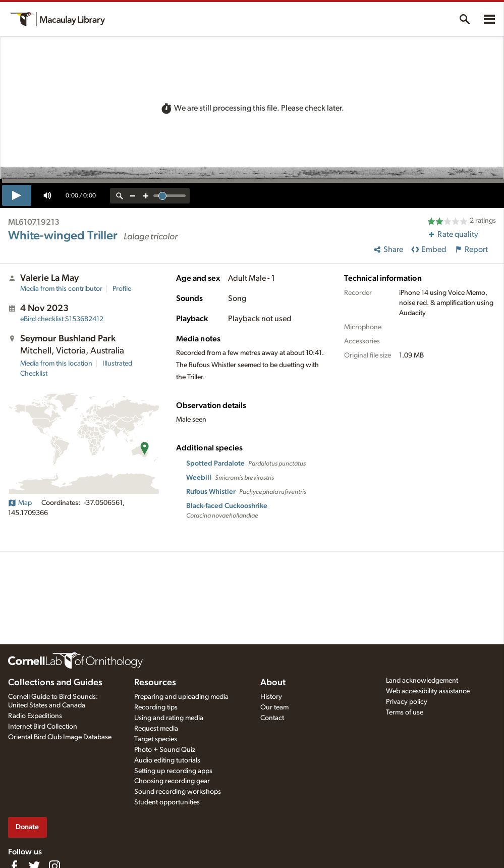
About (273, 683)
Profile (122, 289)
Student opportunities (167, 802)
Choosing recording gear (172, 781)
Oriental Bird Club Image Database (60, 737)
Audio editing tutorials (167, 760)
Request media (156, 729)
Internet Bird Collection (43, 727)
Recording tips (156, 707)
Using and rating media (169, 718)
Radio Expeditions (35, 716)
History (271, 697)
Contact (272, 718)
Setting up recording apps (173, 771)
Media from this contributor (61, 289)
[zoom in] (146, 196)
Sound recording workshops (178, 792)
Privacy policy (407, 702)
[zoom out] (133, 196)
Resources (155, 683)
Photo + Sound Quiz (165, 750)
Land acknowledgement (422, 681)
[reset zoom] (120, 196)
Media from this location (56, 364)
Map (20, 503)
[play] (17, 195)
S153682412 (62, 319)
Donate (27, 827)
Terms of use (405, 712)
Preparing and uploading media (181, 697)
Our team (274, 707)
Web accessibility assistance (428, 691)
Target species (156, 739)
